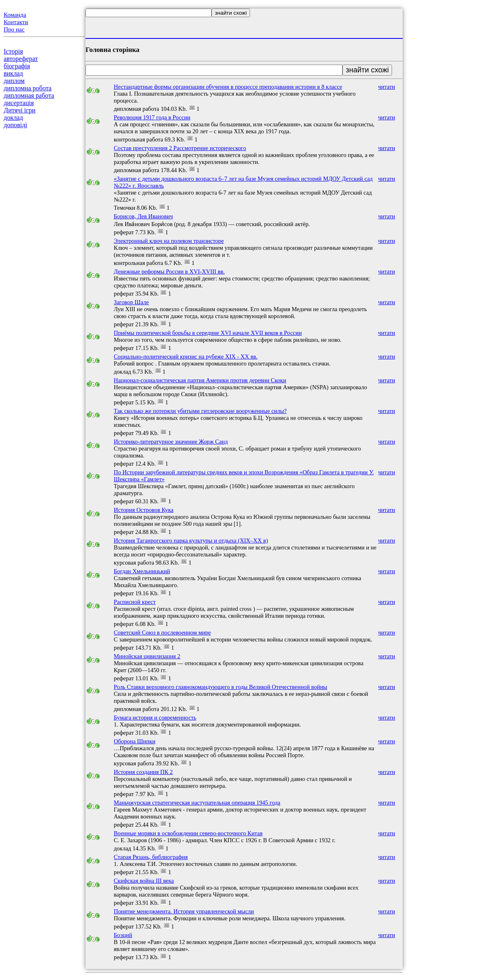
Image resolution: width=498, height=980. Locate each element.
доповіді (15, 125)
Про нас (14, 29)
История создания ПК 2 (143, 772)
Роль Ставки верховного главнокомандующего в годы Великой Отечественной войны (221, 687)
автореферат (21, 59)
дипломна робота (28, 88)
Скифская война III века (144, 881)
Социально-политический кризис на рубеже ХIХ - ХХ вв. (186, 357)
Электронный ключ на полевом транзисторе (169, 241)
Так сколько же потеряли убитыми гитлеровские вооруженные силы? (200, 411)
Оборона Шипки (135, 741)
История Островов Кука (144, 510)
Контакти (16, 22)
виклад (13, 73)
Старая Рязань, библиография (151, 857)
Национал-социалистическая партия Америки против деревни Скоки (200, 380)
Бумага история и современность (155, 718)
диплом (14, 81)
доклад (13, 118)
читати (386, 87)
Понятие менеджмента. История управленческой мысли (184, 911)
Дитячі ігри (20, 110)
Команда (15, 15)
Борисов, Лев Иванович (143, 216)
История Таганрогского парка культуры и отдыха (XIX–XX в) (191, 540)
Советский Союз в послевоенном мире (162, 632)
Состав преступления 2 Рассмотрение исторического (180, 148)
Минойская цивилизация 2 (147, 656)
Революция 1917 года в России (152, 117)
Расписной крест (135, 602)
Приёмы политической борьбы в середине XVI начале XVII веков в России (208, 333)
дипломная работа (29, 95)
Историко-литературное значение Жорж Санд (171, 442)
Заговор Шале (131, 302)
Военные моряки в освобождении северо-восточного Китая (188, 833)
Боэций (123, 935)
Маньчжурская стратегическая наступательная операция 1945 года (197, 803)
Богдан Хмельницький (142, 571)
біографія (17, 66)
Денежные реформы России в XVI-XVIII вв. (169, 271)
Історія (13, 51)
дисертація (19, 103)
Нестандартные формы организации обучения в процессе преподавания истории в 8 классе (228, 87)
